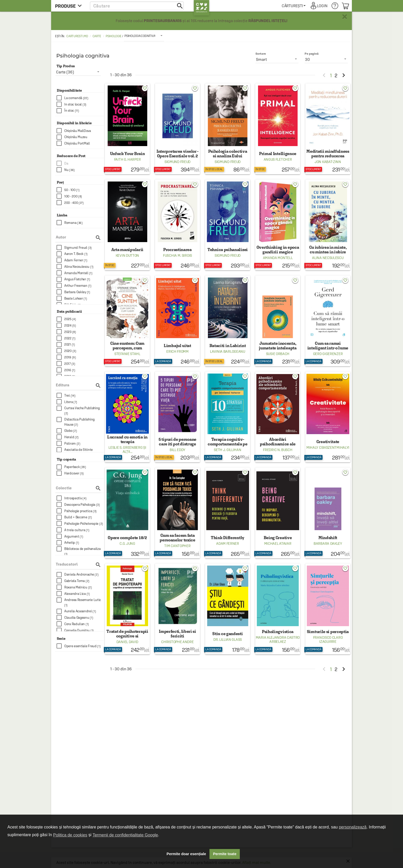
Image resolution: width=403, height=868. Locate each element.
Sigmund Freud (177, 162)
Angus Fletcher (278, 159)
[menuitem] (294, 6)
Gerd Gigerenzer (328, 354)
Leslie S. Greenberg (125, 447)
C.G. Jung (127, 543)
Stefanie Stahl (127, 354)
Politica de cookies (70, 835)
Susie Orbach (278, 354)
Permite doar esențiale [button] (186, 854)
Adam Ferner (228, 543)
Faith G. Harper (127, 159)
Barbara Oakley (328, 543)
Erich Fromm (177, 351)
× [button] (345, 17)
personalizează (353, 827)
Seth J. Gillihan (227, 450)
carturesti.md (77, 36)
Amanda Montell (278, 258)
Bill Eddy (177, 450)
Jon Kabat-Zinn (328, 162)
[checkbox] (80, 98)
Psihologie (114, 36)
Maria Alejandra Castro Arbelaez (278, 640)
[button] (137, 6)
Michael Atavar (278, 543)
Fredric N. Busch (278, 450)
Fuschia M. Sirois (177, 255)
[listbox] (144, 36)
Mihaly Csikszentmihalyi (328, 447)
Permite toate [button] (225, 854)
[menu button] (70, 6)
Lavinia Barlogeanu (228, 351)
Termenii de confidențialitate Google (125, 835)
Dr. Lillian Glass (228, 640)
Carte (97, 36)
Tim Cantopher (177, 546)
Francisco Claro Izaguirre (328, 640)
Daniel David (127, 642)
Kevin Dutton (127, 255)
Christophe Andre (177, 642)
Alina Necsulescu (328, 258)
